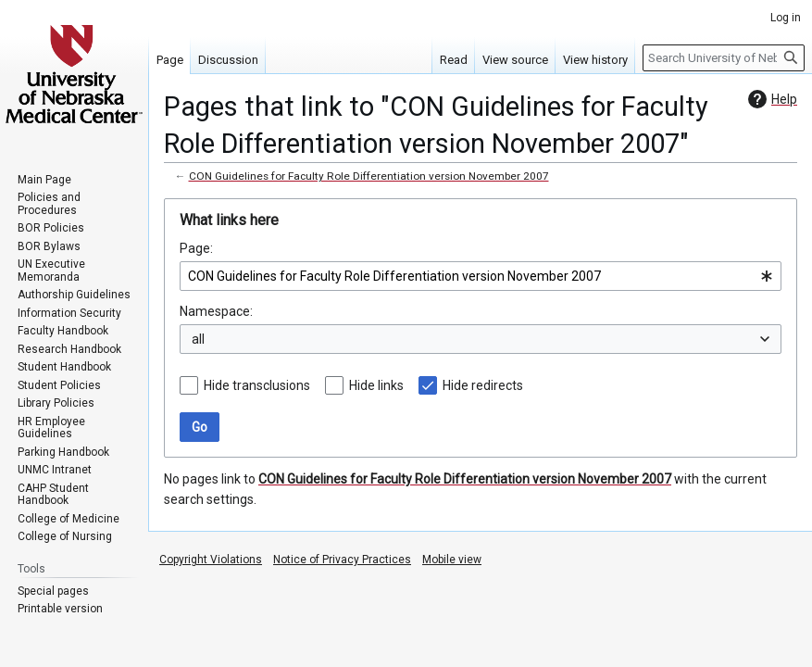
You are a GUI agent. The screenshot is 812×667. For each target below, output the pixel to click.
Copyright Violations (211, 560)
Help (770, 99)
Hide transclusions (257, 385)
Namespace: (216, 311)
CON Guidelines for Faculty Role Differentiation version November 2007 (369, 176)
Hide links (376, 385)
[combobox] (481, 276)
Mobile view (452, 560)
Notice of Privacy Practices (342, 560)
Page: (196, 248)
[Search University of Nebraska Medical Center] (724, 58)
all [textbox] (198, 339)
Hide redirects (483, 385)
